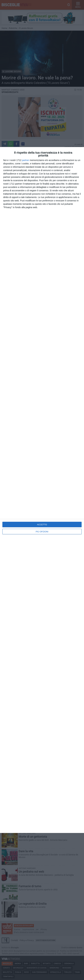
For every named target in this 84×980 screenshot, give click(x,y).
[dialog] (42, 490)
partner (26, 160)
